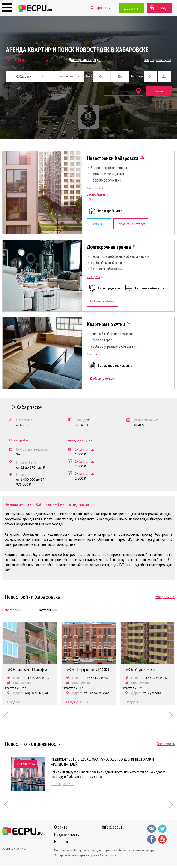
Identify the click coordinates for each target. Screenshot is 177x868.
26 (142, 157)
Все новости (166, 744)
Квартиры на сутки (106, 324)
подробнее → (18, 702)
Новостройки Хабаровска (113, 158)
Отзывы (99, 224)
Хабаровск (99, 8)
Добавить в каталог (131, 224)
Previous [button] (6, 716)
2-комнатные (85, 461)
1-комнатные (85, 449)
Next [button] (171, 716)
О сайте (61, 827)
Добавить (131, 8)
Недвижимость (67, 834)
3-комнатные (85, 473)
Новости (61, 842)
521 (130, 323)
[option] (30, 663)
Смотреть (93, 188)
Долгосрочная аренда (109, 247)
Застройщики (96, 194)
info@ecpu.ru (113, 827)
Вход (162, 8)
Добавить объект (103, 301)
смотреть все (165, 597)
